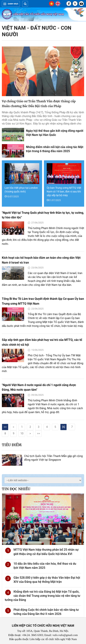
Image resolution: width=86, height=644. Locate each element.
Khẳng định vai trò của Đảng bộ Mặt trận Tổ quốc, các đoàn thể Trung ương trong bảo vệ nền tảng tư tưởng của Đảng (43, 596)
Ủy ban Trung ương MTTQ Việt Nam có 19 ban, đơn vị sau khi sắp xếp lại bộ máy (64, 192)
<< (5, 427)
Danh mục (11, 4)
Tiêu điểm (12, 445)
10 (22, 433)
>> (39, 433)
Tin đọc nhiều (16, 489)
